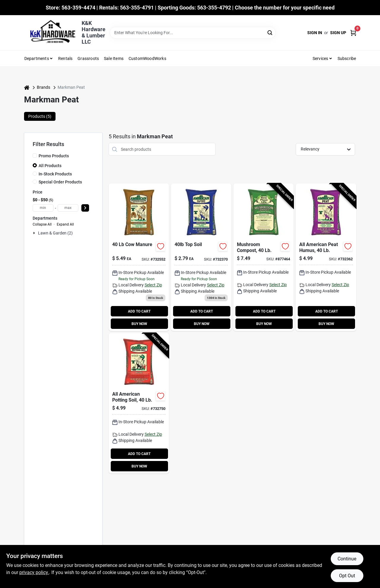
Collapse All (42, 224)
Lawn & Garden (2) (55, 233)
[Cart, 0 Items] (353, 33)
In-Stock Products (55, 174)
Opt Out (347, 576)
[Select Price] (85, 208)
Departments (37, 58)
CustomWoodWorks (147, 58)
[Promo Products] (35, 156)
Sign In (315, 33)
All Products (50, 166)
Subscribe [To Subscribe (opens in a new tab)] (347, 58)
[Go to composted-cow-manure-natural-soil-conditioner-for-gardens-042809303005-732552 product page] (139, 257)
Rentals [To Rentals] (65, 58)
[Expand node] (35, 233)
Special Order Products (60, 182)
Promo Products (54, 156)
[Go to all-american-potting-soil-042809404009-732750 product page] (139, 403)
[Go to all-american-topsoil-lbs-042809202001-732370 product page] (201, 257)
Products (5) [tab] (40, 116)
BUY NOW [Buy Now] (139, 324)
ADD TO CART (139, 311)
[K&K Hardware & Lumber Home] (51, 33)
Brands (43, 87)
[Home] (27, 87)
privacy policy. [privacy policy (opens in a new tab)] (34, 572)
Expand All (65, 224)
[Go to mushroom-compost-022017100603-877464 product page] (263, 257)
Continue (347, 559)
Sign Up (338, 33)
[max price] (68, 208)
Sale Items (114, 58)
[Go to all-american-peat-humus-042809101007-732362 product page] (326, 257)
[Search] (270, 32)
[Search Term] (193, 33)
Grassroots (88, 58)
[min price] (43, 208)
